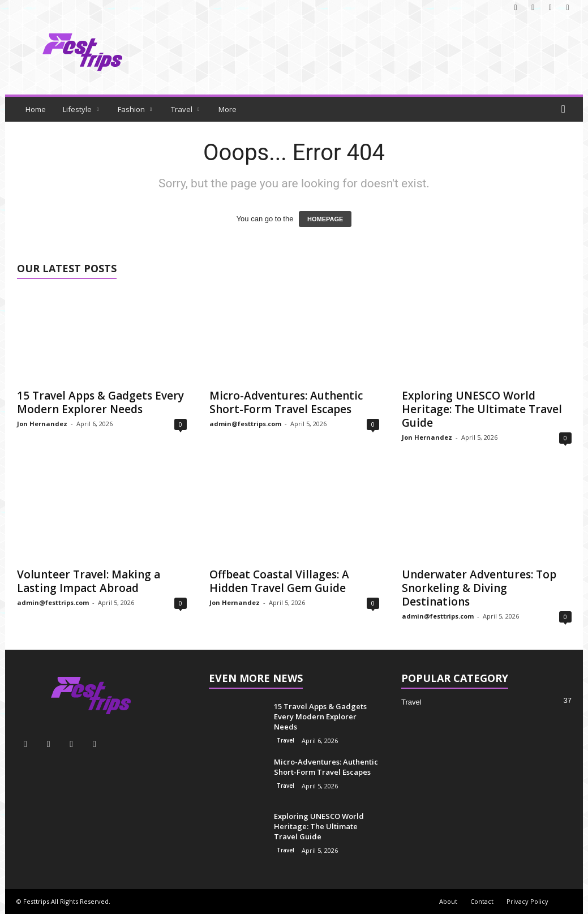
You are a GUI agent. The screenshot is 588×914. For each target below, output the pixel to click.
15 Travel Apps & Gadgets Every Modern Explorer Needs (100, 402)
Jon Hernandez (42, 424)
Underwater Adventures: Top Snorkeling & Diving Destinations (479, 588)
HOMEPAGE (325, 219)
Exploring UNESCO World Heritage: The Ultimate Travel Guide (482, 409)
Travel (185, 109)
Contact (482, 901)
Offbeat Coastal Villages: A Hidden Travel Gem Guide (279, 581)
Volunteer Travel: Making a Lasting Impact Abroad (89, 581)
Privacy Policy (527, 901)
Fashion (135, 109)
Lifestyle (81, 109)
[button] (566, 109)
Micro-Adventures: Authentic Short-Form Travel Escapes (286, 402)
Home (36, 109)
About (448, 901)
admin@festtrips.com (245, 424)
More (228, 109)
